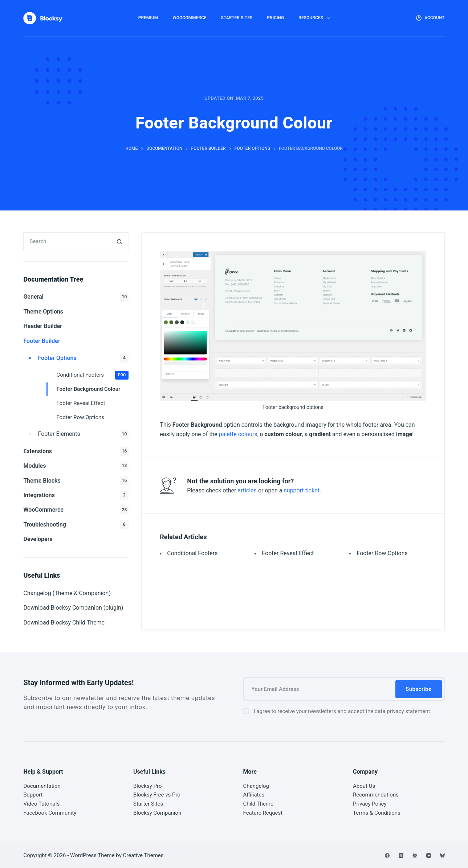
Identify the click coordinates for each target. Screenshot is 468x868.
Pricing (275, 18)
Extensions (76, 451)
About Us (364, 786)
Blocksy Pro (148, 786)
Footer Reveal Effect (288, 553)
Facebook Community (50, 813)
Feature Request (263, 813)
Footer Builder (42, 341)
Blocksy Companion (157, 813)
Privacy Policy (370, 804)
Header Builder (43, 326)
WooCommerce (189, 18)
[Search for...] (67, 241)
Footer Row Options (382, 553)
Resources (316, 18)
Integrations (76, 495)
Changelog (256, 786)
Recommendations (376, 795)
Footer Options (83, 358)
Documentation (42, 786)
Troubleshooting (76, 525)
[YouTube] (429, 855)
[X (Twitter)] (401, 855)
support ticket (302, 490)
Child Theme (258, 804)
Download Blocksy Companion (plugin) (73, 608)
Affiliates (254, 795)
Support (33, 795)
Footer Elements (83, 434)
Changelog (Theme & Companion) (67, 593)
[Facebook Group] (415, 855)
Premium (148, 18)
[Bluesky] (442, 855)
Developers (38, 539)
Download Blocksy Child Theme (64, 623)
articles (247, 490)
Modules (76, 466)
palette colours (238, 434)
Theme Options (43, 312)
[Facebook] (387, 855)
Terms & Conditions (377, 813)
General (76, 297)
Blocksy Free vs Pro (157, 795)
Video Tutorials (41, 804)
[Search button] (119, 241)
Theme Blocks (76, 481)
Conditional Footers (192, 553)
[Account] (430, 18)
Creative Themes (143, 855)
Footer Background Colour (88, 389)
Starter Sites (237, 18)
